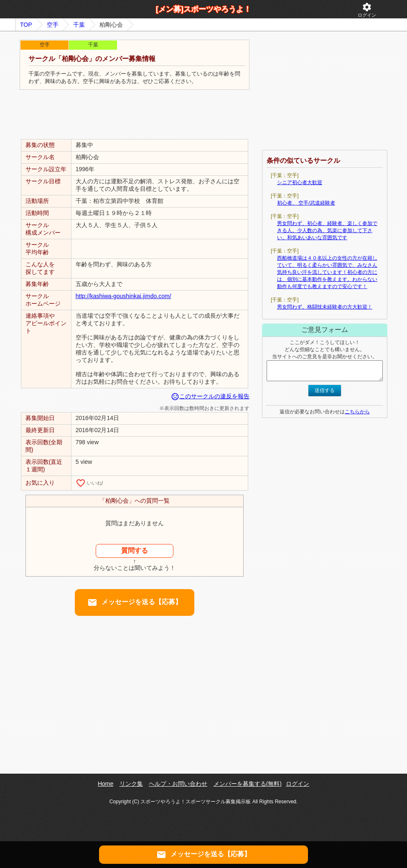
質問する (135, 550)
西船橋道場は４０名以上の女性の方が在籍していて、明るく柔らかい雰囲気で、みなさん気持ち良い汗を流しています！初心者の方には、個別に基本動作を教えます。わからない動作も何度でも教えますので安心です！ (327, 272)
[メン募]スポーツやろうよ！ (203, 9)
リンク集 (131, 784)
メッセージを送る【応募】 (135, 602)
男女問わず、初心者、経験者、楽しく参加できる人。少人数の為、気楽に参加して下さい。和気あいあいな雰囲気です (327, 230)
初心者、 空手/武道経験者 (306, 203)
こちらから (357, 412)
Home (106, 784)
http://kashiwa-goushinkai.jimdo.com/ (123, 296)
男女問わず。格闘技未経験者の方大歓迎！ (325, 307)
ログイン (367, 10)
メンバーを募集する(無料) (248, 784)
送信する (325, 390)
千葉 (79, 25)
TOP (26, 25)
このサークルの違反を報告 (210, 396)
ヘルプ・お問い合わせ (178, 784)
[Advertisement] (135, 115)
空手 (53, 25)
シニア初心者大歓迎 (300, 182)
